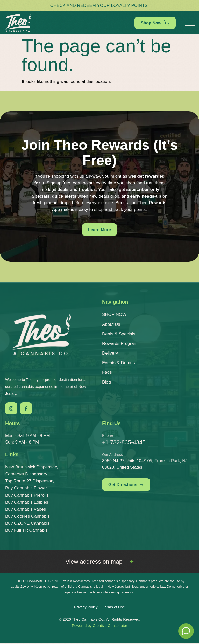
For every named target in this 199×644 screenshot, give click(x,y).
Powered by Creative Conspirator (99, 626)
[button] (190, 23)
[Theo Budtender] (186, 631)
